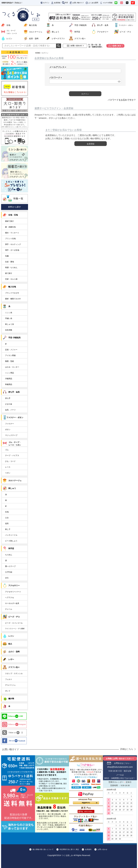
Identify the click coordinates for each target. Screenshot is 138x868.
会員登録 (56, 3)
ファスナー (10, 424)
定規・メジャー (11, 350)
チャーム (9, 609)
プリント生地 (10, 239)
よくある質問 (92, 3)
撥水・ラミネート (12, 233)
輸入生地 (33, 25)
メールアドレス (58, 67)
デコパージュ (10, 685)
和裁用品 (9, 384)
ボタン (8, 429)
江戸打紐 (9, 572)
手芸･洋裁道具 (81, 25)
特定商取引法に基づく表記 (69, 849)
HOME (38, 53)
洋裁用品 (9, 379)
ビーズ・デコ (125, 32)
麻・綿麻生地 (10, 227)
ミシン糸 (9, 313)
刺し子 (8, 529)
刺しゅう (56, 32)
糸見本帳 (9, 330)
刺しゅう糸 (10, 324)
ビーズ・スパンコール (14, 623)
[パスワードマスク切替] (119, 81)
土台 (7, 518)
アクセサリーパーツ (13, 592)
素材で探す (10, 221)
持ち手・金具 (103, 25)
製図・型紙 (10, 361)
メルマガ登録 (106, 3)
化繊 (7, 256)
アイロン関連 (10, 355)
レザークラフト (58, 39)
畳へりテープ (10, 566)
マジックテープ (11, 435)
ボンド (8, 691)
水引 (7, 578)
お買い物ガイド (77, 3)
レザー (11, 659)
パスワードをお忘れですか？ (122, 100)
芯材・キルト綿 (11, 279)
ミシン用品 (10, 373)
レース (8, 467)
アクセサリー (103, 32)
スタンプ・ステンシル (14, 673)
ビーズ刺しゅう (11, 541)
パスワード (56, 78)
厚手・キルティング (13, 244)
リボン (8, 473)
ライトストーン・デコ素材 (15, 629)
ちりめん (9, 555)
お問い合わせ (102, 849)
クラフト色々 (80, 39)
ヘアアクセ (10, 598)
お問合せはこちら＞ (123, 763)
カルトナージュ (36, 32)
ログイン (45, 3)
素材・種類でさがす (13, 299)
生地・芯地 (13, 215)
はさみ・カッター (12, 367)
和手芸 (77, 32)
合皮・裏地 (10, 262)
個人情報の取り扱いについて (43, 849)
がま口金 (9, 404)
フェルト (9, 679)
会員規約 (88, 849)
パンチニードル (11, 535)
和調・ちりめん (11, 267)
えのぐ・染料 (14, 652)
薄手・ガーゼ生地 (12, 250)
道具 (7, 523)
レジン (9, 39)
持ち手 (8, 398)
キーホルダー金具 (12, 603)
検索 (65, 3)
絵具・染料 (34, 39)
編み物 (11, 698)
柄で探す (9, 273)
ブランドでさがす (12, 293)
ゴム (7, 450)
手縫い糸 (9, 318)
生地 (8, 25)
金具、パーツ (10, 410)
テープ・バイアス (12, 455)
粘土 (10, 644)
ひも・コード (10, 461)
